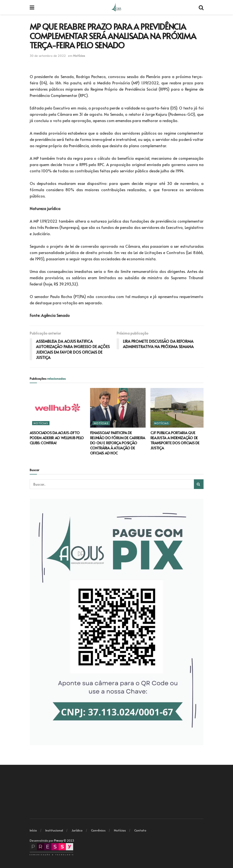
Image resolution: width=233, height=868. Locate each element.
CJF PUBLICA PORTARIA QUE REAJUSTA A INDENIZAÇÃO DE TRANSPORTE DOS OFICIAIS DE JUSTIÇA (175, 440)
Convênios (98, 830)
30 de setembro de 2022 (48, 56)
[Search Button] (199, 484)
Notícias (79, 56)
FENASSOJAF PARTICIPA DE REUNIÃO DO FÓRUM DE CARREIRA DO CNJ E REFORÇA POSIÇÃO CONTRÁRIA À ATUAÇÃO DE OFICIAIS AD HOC (118, 443)
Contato (140, 830)
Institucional (54, 830)
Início (33, 830)
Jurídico (77, 830)
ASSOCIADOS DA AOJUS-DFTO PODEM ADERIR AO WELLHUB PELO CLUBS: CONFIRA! (57, 438)
